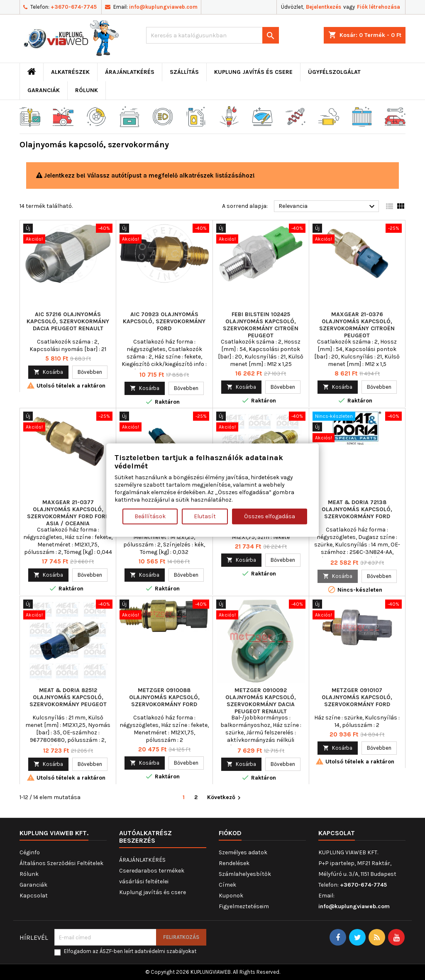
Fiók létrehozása (379, 7)
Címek (227, 885)
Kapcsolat (34, 896)
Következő (225, 798)
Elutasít (205, 516)
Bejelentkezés (324, 7)
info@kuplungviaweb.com (163, 7)
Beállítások (150, 516)
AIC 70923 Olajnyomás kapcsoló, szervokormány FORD (164, 321)
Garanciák (44, 90)
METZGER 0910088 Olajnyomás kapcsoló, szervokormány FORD (164, 697)
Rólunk (87, 90)
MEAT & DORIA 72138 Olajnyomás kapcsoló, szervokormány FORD (357, 509)
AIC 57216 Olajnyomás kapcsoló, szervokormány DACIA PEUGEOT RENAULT (68, 321)
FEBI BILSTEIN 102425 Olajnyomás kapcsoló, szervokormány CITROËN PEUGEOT (261, 325)
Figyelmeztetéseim (244, 906)
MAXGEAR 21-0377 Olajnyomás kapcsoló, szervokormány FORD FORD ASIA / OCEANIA (68, 513)
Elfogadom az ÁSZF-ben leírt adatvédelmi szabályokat (130, 951)
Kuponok (231, 896)
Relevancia (328, 207)
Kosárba (48, 372)
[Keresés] (212, 35)
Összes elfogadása (270, 516)
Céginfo (30, 852)
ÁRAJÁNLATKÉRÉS (130, 72)
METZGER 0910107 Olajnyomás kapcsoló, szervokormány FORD (357, 697)
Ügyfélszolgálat (334, 72)
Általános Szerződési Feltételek (61, 863)
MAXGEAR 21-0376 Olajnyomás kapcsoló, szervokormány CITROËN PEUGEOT (357, 325)
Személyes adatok (243, 852)
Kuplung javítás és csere (253, 72)
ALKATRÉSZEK (70, 72)
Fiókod (230, 833)
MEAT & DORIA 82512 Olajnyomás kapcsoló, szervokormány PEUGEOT (68, 697)
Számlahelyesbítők (245, 874)
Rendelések (234, 863)
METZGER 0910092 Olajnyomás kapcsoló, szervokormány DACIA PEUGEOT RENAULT (261, 701)
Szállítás (184, 72)
